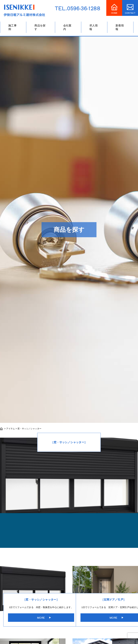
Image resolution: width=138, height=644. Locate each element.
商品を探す (40, 27)
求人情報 (94, 27)
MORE (41, 618)
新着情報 (120, 27)
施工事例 (12, 27)
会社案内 (67, 27)
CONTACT (130, 13)
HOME (114, 13)
